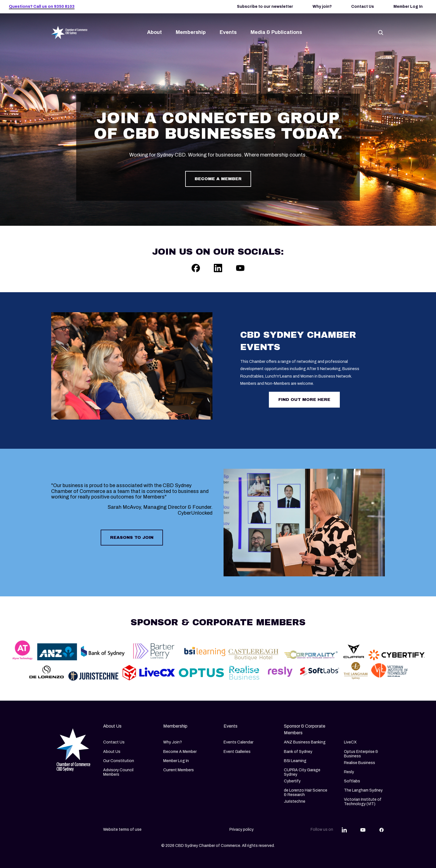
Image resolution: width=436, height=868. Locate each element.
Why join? (322, 7)
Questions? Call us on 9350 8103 (42, 7)
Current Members (179, 770)
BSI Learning (295, 761)
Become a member (218, 179)
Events (228, 32)
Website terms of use (122, 829)
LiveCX (350, 742)
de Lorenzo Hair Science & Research (306, 793)
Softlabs (352, 781)
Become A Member (180, 752)
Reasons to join (132, 537)
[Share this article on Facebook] (381, 830)
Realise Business (360, 763)
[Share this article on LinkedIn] (344, 830)
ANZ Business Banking (305, 742)
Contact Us (363, 7)
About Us (112, 752)
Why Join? (173, 742)
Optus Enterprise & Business (361, 754)
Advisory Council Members (118, 772)
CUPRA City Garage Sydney (302, 772)
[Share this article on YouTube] (363, 830)
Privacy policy (241, 829)
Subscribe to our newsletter (265, 7)
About (154, 32)
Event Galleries (237, 752)
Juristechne (295, 801)
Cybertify (292, 781)
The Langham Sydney (363, 790)
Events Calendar (238, 742)
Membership (191, 32)
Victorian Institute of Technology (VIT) (363, 802)
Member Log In (408, 7)
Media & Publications (276, 32)
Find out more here (304, 400)
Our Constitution (119, 761)
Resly (349, 772)
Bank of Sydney (298, 752)
